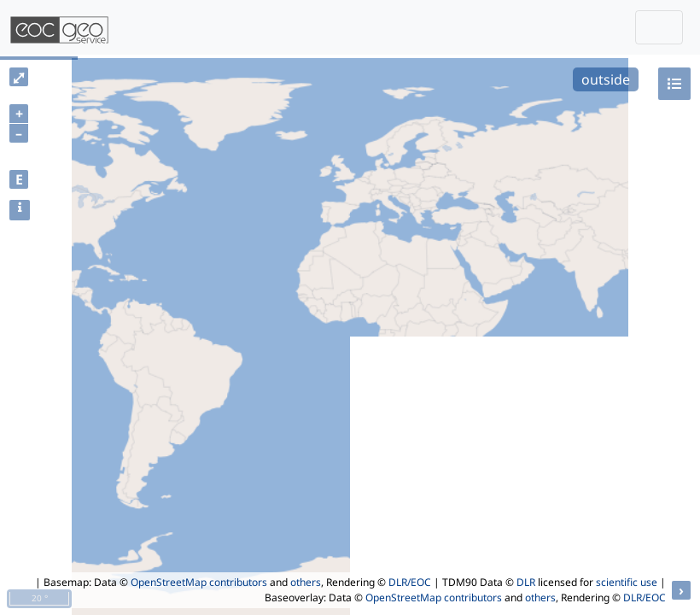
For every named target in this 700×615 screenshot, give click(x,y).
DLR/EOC (410, 582)
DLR (526, 582)
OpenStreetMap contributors (199, 582)
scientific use (627, 582)
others (306, 582)
